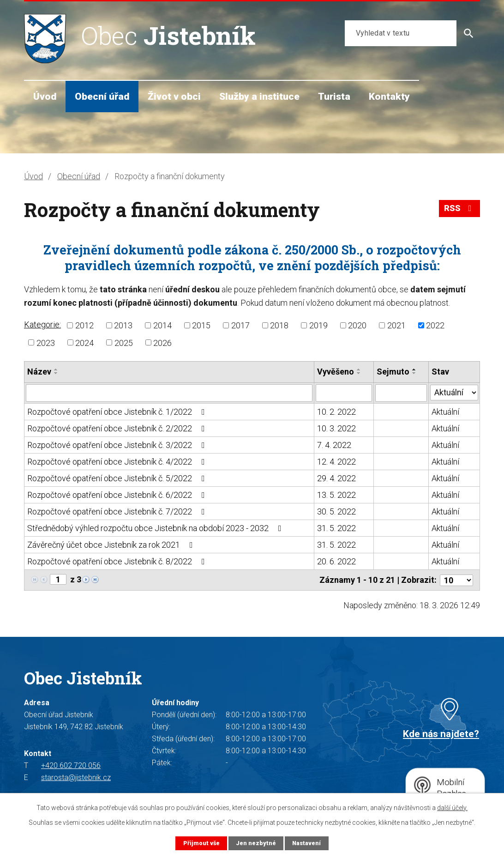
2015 (201, 325)
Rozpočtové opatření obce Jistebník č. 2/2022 (118, 428)
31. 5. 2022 (336, 528)
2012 (84, 325)
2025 (124, 342)
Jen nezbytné (255, 843)
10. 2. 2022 (336, 412)
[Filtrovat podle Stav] (454, 392)
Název (39, 372)
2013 (123, 325)
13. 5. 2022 (336, 495)
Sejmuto (393, 372)
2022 (435, 325)
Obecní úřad (102, 96)
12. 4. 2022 (336, 462)
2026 (162, 342)
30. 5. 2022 (336, 511)
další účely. (452, 808)
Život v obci (174, 96)
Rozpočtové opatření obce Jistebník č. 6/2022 (118, 495)
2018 (279, 325)
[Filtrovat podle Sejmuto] (401, 393)
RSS (460, 209)
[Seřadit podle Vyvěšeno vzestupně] (359, 369)
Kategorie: (42, 324)
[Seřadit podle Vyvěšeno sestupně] (359, 373)
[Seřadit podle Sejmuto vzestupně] (414, 369)
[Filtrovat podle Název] (169, 393)
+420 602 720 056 (71, 765)
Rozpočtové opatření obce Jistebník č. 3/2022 (118, 445)
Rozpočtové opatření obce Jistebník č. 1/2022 (118, 412)
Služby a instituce (259, 96)
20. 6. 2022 (336, 561)
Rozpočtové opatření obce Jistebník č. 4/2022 (118, 462)
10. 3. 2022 (336, 428)
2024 (84, 342)
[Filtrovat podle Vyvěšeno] (344, 393)
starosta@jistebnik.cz (76, 777)
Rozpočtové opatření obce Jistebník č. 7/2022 (118, 511)
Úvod (45, 96)
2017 (240, 325)
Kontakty (389, 96)
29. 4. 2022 (336, 478)
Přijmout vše (201, 843)
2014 (162, 325)
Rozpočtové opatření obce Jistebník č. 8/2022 (118, 561)
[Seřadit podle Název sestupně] (56, 373)
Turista (334, 96)
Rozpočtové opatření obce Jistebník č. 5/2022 (118, 478)
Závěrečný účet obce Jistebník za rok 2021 (112, 545)
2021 (396, 325)
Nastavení (306, 843)
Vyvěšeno (336, 372)
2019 (318, 325)
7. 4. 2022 (334, 445)
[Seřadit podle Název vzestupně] (56, 369)
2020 (357, 325)
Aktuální (445, 412)
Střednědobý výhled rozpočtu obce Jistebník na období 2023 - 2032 (156, 528)
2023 (46, 342)
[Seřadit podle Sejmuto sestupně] (414, 373)
